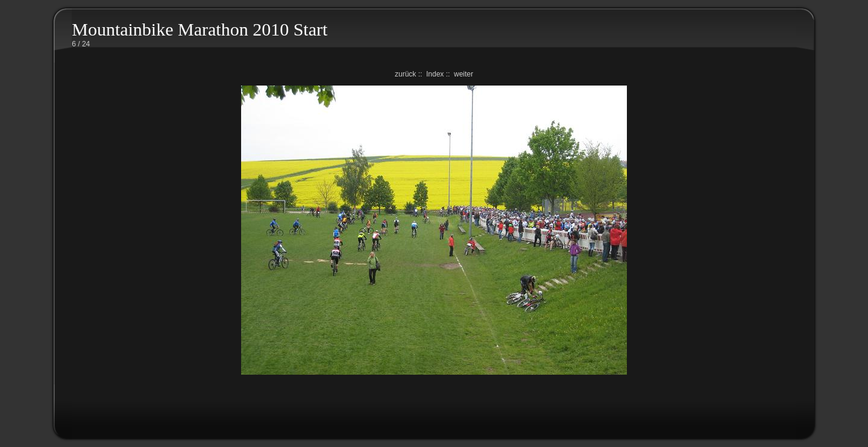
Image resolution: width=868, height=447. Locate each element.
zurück (405, 74)
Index (435, 74)
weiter (464, 74)
